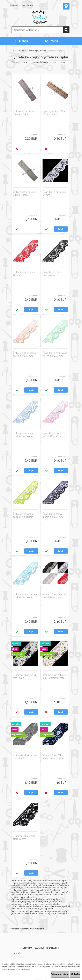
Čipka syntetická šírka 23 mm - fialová (24, 113)
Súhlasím (75, 974)
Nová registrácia (27, 5)
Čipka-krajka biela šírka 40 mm (54, 193)
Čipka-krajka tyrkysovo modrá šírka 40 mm (25, 596)
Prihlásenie (14, 5)
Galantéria (23, 51)
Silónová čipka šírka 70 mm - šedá (25, 757)
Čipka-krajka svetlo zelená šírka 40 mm (23, 515)
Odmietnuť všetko (60, 974)
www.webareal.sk (37, 929)
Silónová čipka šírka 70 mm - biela (25, 676)
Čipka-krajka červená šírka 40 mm (24, 274)
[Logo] (39, 17)
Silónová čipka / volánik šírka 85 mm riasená (55, 596)
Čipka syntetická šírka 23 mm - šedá (24, 193)
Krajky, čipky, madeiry (38, 51)
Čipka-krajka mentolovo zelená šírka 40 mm (55, 354)
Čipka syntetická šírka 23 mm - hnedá (54, 113)
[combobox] (54, 62)
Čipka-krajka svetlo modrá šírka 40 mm (23, 435)
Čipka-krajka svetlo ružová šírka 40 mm (53, 435)
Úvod (15, 51)
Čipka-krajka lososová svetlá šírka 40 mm (24, 354)
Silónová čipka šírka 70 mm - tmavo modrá (54, 757)
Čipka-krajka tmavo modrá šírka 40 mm (53, 515)
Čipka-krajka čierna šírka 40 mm (52, 274)
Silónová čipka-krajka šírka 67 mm (24, 837)
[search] (66, 30)
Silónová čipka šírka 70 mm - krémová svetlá (54, 676)
